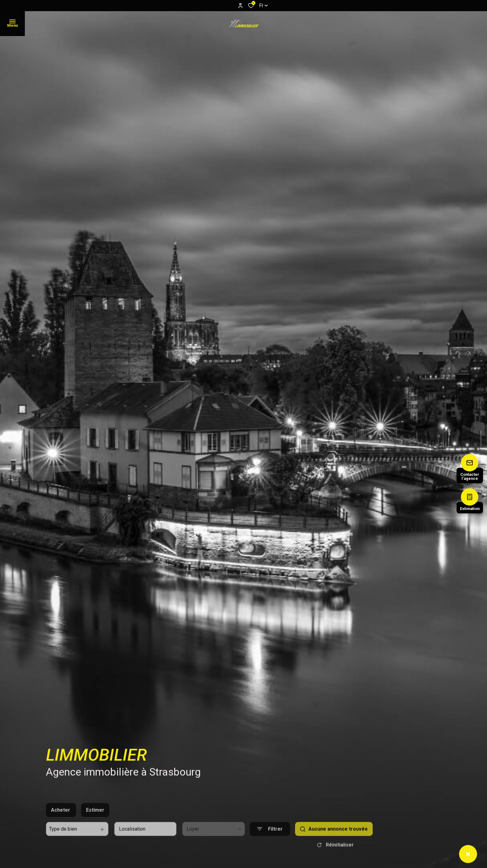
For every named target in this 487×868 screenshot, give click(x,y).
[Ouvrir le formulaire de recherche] (270, 840)
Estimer (95, 821)
